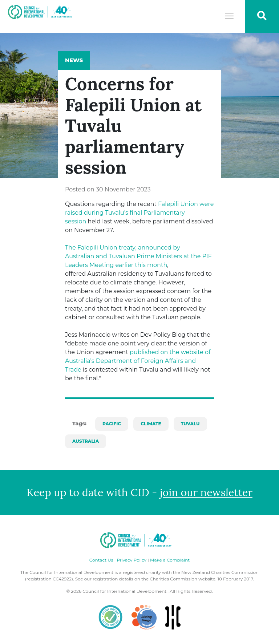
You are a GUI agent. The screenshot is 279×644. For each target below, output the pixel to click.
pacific (112, 424)
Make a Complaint (170, 560)
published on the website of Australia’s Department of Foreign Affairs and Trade (138, 361)
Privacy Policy (132, 560)
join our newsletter (206, 492)
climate (151, 424)
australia (86, 441)
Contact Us (101, 560)
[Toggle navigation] (229, 16)
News (74, 60)
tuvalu (190, 424)
